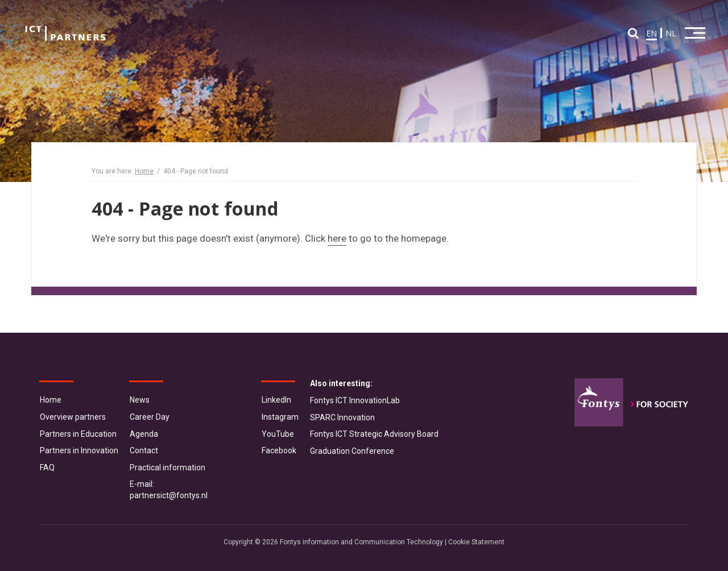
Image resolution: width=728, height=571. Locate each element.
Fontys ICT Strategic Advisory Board (374, 434)
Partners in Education (78, 434)
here (337, 238)
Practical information (167, 467)
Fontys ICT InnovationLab (355, 400)
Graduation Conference (352, 451)
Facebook (279, 450)
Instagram (280, 417)
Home (144, 171)
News (140, 400)
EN (652, 33)
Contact (144, 450)
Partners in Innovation (79, 450)
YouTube (278, 434)
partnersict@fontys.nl (169, 495)
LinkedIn (276, 400)
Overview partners (73, 417)
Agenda (144, 434)
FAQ (47, 467)
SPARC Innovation (342, 417)
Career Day (150, 417)
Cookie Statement (476, 542)
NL (671, 33)
